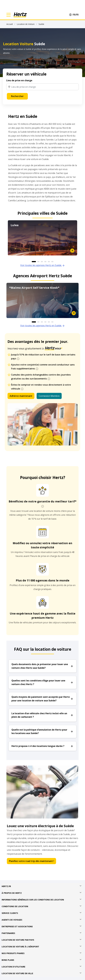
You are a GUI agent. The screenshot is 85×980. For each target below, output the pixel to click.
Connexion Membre (49, 396)
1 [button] (34, 262)
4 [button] (45, 262)
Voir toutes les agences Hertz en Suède (42, 265)
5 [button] (49, 262)
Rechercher (17, 96)
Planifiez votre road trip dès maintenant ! (31, 861)
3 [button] (42, 262)
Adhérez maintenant (21, 396)
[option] (42, 238)
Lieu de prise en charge (19, 80)
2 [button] (38, 262)
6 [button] (52, 262)
